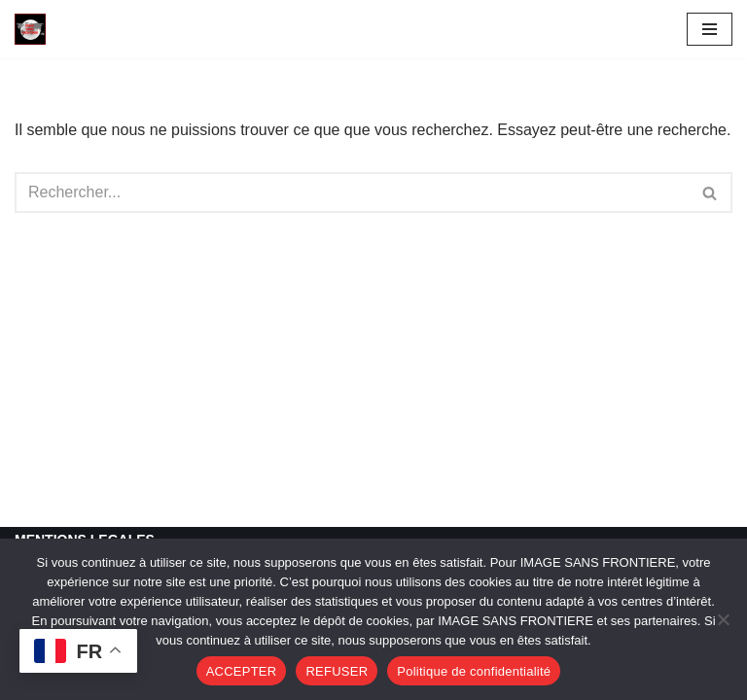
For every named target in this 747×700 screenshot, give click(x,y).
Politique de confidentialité (474, 671)
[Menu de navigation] (710, 29)
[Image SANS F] (35, 29)
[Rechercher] (352, 192)
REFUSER (337, 671)
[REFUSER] (723, 619)
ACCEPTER (242, 671)
